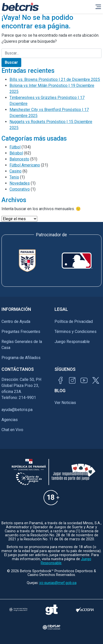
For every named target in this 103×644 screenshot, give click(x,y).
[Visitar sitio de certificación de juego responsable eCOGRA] (85, 610)
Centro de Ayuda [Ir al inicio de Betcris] (16, 321)
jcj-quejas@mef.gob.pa (58, 583)
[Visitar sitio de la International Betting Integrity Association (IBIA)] (18, 610)
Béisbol (16, 153)
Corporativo (20, 189)
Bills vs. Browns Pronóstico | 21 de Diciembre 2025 (55, 79)
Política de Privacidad (74, 321)
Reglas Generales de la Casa (22, 345)
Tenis (14, 177)
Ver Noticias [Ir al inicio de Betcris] (65, 403)
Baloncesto (19, 159)
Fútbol (15, 147)
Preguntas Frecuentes (21, 332)
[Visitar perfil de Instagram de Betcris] (72, 380)
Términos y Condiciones (75, 332)
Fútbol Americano (25, 165)
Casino (15, 171)
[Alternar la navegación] (98, 7)
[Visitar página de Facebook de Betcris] (60, 380)
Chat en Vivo (12, 430)
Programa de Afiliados (21, 358)
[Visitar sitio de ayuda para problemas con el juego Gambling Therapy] (51, 610)
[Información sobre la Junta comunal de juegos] (29, 479)
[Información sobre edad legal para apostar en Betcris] (51, 497)
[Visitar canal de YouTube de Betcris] (84, 380)
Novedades (20, 183)
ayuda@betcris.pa (17, 410)
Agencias (10, 420)
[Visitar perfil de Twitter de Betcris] (96, 380)
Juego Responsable (72, 342)
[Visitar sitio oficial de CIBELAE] (51, 627)
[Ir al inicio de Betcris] (20, 7)
